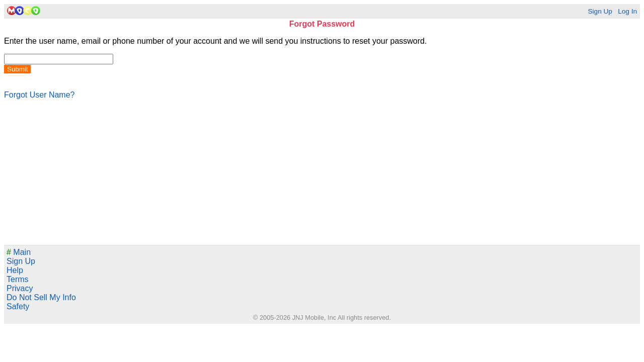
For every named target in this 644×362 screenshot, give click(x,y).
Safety (18, 306)
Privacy (20, 288)
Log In (627, 11)
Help (15, 270)
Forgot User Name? (39, 95)
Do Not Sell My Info (41, 297)
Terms (18, 279)
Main (19, 252)
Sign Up (600, 11)
